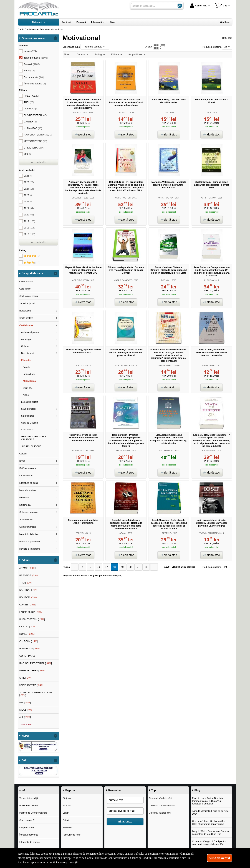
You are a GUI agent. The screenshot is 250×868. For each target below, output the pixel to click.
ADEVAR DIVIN (80, 113)
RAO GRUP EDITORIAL (38, 135)
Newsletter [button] (115, 790)
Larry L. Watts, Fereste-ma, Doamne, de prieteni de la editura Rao (211, 833)
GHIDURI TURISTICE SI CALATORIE (34, 438)
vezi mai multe (38, 162)
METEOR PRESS (36, 141)
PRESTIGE (31, 96)
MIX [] (25, 702)
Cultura (25, 346)
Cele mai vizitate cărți (160, 813)
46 (97, 567)
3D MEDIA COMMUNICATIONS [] (36, 694)
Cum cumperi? (27, 820)
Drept (22, 461)
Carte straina (26, 281)
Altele (26, 395)
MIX (28, 154)
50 (127, 567)
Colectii (23, 454)
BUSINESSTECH (166, 365)
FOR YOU (166, 280)
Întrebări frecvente (29, 835)
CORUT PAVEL (27, 656)
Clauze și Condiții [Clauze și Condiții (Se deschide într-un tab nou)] (141, 858)
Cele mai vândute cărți (160, 798)
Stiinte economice (28, 512)
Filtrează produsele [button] (33, 38)
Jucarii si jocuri (27, 303)
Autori (65, 820)
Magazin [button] (70, 790)
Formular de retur (71, 835)
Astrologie (26, 339)
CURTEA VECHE (123, 365)
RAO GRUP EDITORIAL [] (36, 663)
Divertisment (27, 353)
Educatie (26, 360)
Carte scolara (26, 318)
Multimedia (25, 505)
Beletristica (25, 311)
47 (104, 567)
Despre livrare (26, 827)
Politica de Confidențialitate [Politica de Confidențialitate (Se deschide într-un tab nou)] (111, 858)
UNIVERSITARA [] (31, 685)
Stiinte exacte (26, 519)
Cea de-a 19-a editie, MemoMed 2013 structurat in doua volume (209, 823)
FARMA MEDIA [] (31, 612)
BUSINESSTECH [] (32, 619)
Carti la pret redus (28, 296)
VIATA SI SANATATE (123, 280)
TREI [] (26, 583)
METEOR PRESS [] (32, 671)
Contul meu (198, 6)
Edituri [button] (26, 560)
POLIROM (32, 109)
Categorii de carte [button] (32, 273)
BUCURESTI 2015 (80, 198)
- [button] (55, 38)
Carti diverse (26, 325)
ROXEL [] (27, 634)
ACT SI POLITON (123, 198)
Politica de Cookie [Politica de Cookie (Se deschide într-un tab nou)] (83, 858)
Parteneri (67, 827)
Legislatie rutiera (30, 402)
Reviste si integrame (30, 549)
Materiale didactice (29, 534)
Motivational (30, 381)
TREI (166, 113)
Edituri (66, 813)
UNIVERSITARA (34, 148)
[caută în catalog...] (153, 6)
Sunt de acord (219, 858)
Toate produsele (36, 58)
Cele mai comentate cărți (162, 805)
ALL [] (25, 717)
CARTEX (30, 122)
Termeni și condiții (28, 798)
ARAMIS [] (27, 568)
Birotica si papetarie (29, 541)
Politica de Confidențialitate (33, 813)
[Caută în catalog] (180, 6)
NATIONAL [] (29, 590)
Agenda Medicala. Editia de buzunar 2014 (211, 812)
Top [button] (154, 790)
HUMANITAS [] (30, 649)
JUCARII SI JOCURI (32, 446)
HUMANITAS (33, 128)
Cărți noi (67, 798)
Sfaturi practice (29, 409)
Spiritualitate (27, 416)
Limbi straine (26, 476)
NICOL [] (26, 710)
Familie (27, 367)
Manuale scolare (28, 490)
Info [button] (24, 790)
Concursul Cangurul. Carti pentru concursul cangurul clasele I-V (209, 843)
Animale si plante (30, 332)
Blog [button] (197, 790)
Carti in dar (25, 289)
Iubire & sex (29, 374)
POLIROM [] (28, 597)
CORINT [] (27, 605)
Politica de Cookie (29, 805)
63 (142, 567)
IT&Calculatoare (28, 468)
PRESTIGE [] (29, 575)
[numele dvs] (125, 800)
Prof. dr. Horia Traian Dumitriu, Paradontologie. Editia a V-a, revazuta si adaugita (208, 801)
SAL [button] (24, 760)
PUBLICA (209, 280)
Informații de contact (30, 842)
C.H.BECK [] (28, 641)
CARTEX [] (28, 627)
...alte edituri (26, 724)
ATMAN (123, 533)
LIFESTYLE (123, 113)
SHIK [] (26, 678)
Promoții (67, 805)
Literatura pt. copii (28, 483)
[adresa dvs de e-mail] (125, 811)
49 (119, 567)
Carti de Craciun (29, 423)
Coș (221, 6)
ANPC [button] (25, 736)
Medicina (24, 498)
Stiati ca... (28, 388)
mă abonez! (125, 821)
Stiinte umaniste (28, 527)
